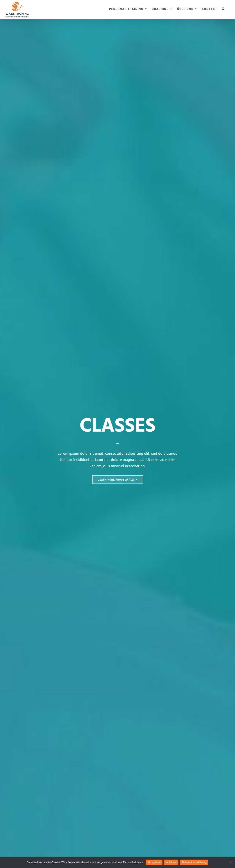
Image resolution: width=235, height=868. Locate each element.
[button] (223, 8)
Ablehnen (171, 862)
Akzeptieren (154, 862)
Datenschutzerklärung (194, 862)
